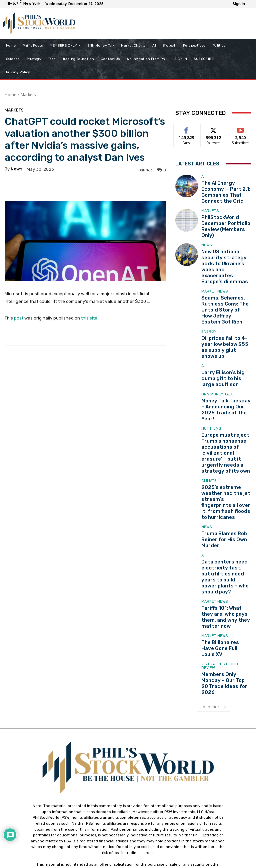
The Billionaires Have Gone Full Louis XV (221, 544)
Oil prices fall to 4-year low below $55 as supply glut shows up (224, 304)
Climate (209, 412)
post (19, 318)
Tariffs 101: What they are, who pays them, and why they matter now (226, 516)
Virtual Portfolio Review (220, 562)
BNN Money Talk (217, 350)
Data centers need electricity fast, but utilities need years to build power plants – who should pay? (225, 487)
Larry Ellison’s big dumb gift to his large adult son (226, 332)
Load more (213, 594)
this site (89, 318)
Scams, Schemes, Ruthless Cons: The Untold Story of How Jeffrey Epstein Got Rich (224, 276)
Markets (28, 95)
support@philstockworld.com (140, 810)
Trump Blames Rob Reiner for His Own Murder (226, 456)
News (206, 232)
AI (203, 179)
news (16, 169)
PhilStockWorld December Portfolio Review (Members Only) (226, 216)
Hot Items (211, 375)
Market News (214, 264)
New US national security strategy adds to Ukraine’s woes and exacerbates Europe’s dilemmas (225, 246)
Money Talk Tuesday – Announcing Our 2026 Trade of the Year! (222, 360)
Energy (209, 294)
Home (10, 95)
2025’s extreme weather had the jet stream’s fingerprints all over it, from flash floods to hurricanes (225, 426)
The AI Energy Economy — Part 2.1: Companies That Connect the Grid (225, 189)
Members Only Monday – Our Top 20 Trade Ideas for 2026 (224, 574)
